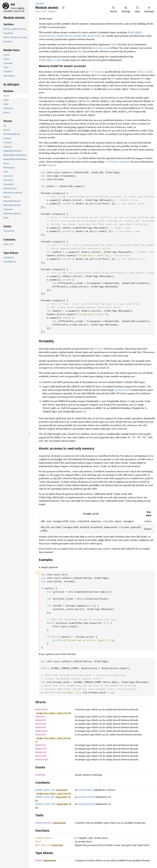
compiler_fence (44, 838)
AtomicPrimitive (44, 823)
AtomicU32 (41, 752)
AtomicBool (41, 709)
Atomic (39, 860)
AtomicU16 (41, 749)
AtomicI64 (41, 727)
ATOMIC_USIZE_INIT (46, 804)
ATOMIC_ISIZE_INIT (45, 797)
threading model (101, 48)
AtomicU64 (41, 756)
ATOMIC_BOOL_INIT (45, 790)
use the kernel (122, 390)
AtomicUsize (42, 760)
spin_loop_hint (43, 845)
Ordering (40, 775)
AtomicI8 (40, 717)
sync (42, 4)
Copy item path (63, 7)
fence (38, 842)
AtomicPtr (41, 735)
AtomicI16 (41, 720)
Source (52, 11)
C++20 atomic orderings (117, 162)
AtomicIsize (41, 731)
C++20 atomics (96, 72)
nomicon (51, 165)
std (13, 4)
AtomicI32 (41, 724)
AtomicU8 (40, 745)
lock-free (99, 349)
